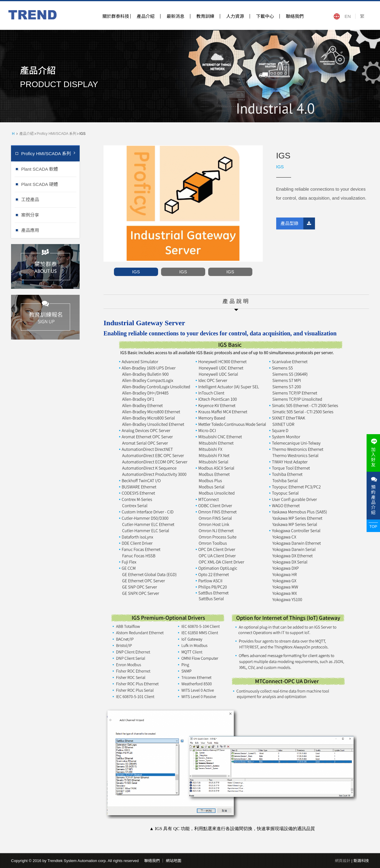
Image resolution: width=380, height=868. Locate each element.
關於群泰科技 (116, 16)
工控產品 (50, 199)
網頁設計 (342, 861)
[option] (183, 203)
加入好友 (373, 453)
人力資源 (235, 16)
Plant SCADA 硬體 (50, 184)
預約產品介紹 (373, 496)
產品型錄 (298, 223)
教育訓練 (205, 16)
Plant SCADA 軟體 (50, 169)
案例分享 (50, 215)
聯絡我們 (295, 16)
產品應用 (50, 230)
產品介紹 (146, 16)
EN (348, 16)
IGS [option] (136, 272)
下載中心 (265, 16)
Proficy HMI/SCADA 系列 (57, 134)
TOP (373, 526)
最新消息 (175, 16)
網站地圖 (174, 861)
